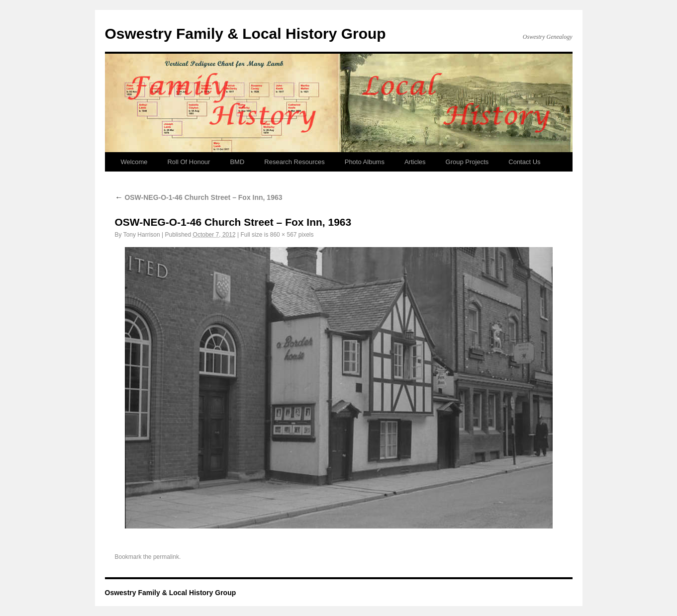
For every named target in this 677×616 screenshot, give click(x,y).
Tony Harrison (142, 235)
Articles (415, 162)
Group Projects (467, 162)
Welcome (134, 162)
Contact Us (524, 162)
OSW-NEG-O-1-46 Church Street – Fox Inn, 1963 (199, 197)
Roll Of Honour (189, 162)
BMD (237, 162)
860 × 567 (284, 235)
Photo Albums (365, 162)
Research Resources (294, 162)
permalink (166, 557)
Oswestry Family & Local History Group (245, 34)
